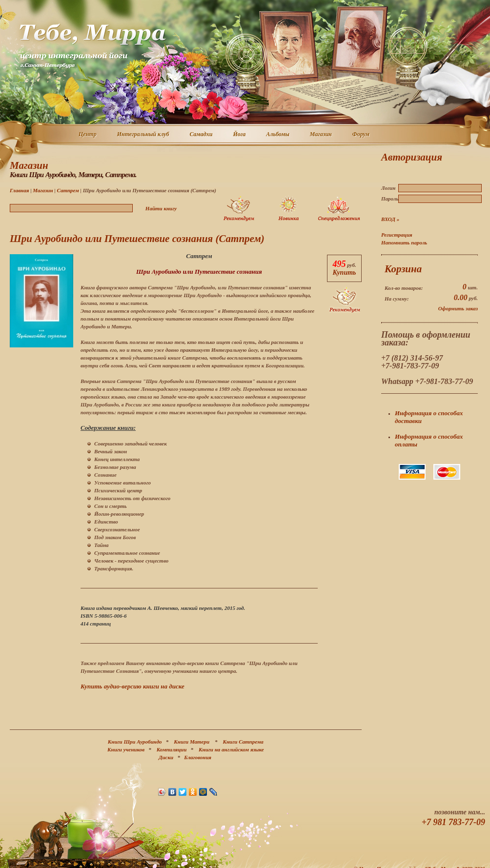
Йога (240, 135)
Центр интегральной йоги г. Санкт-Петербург (92, 46)
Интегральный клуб (144, 135)
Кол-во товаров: (404, 288)
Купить (344, 273)
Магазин (321, 135)
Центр (88, 135)
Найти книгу (161, 208)
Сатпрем (68, 190)
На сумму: (397, 299)
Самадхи (202, 135)
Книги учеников (126, 749)
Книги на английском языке (231, 749)
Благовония (198, 757)
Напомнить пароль (404, 242)
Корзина (403, 269)
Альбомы (278, 135)
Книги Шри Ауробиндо (135, 742)
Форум (361, 135)
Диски (166, 757)
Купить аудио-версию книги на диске (133, 686)
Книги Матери (192, 742)
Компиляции (172, 749)
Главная (19, 190)
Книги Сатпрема (243, 742)
